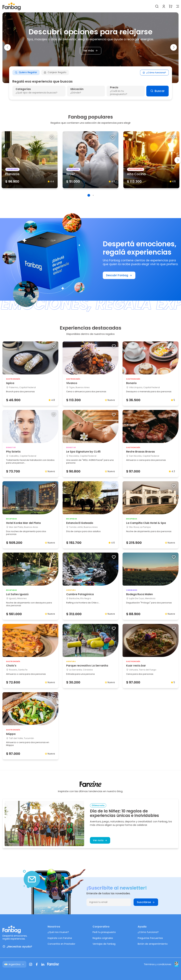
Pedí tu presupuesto (104, 932)
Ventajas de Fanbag (104, 944)
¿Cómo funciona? (154, 72)
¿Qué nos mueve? (58, 932)
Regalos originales (103, 938)
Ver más (90, 51)
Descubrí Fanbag (119, 275)
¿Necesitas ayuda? (17, 947)
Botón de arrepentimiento (153, 944)
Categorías (23, 89)
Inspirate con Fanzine (60, 938)
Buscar (157, 91)
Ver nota (100, 840)
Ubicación (77, 89)
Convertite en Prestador (61, 944)
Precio (114, 87)
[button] (7, 47)
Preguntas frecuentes (150, 938)
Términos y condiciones (158, 964)
